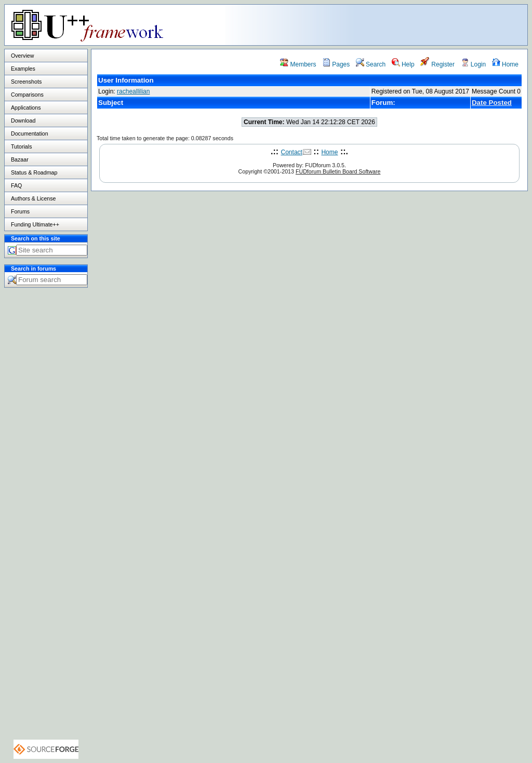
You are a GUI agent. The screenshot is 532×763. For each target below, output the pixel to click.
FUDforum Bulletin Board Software (338, 171)
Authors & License (33, 198)
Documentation (30, 133)
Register (437, 64)
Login (474, 64)
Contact (292, 152)
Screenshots (26, 82)
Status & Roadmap (34, 172)
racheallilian (133, 91)
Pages (336, 64)
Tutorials (21, 146)
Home (505, 64)
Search (371, 64)
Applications (26, 108)
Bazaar (20, 159)
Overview (22, 56)
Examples (23, 69)
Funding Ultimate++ (35, 224)
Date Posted (492, 103)
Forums (20, 211)
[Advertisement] (397, 24)
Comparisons (27, 95)
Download (23, 121)
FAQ (16, 185)
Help (403, 64)
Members (298, 64)
